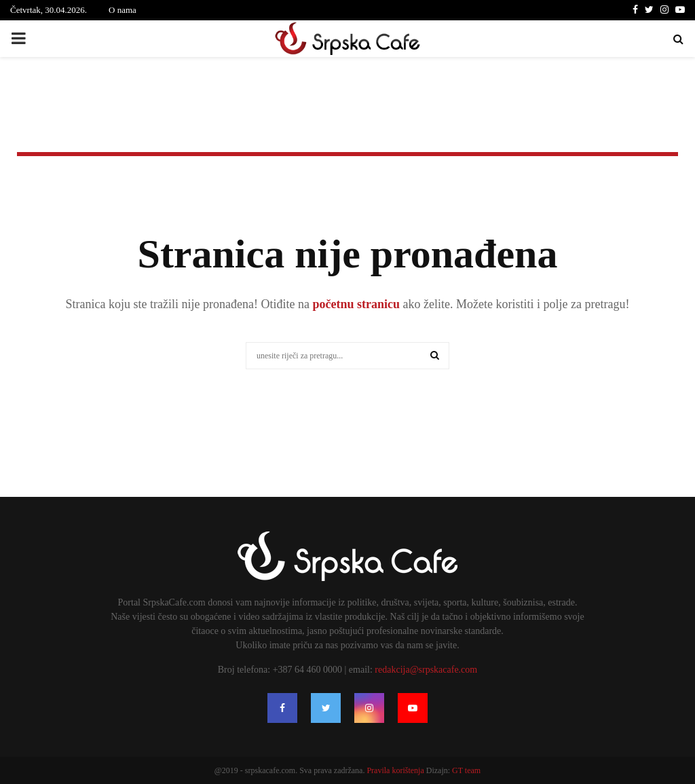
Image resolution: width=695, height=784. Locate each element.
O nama (123, 10)
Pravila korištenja (396, 770)
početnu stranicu (355, 304)
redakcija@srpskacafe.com (426, 670)
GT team (466, 770)
